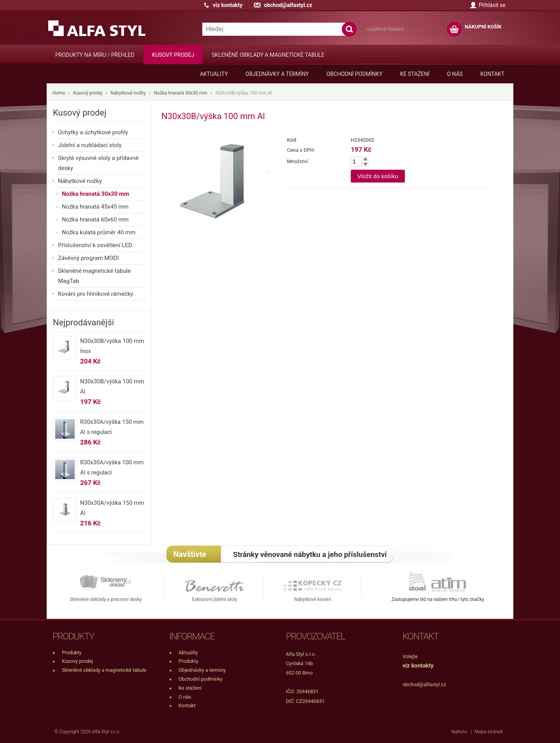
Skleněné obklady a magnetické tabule (268, 55)
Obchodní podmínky (354, 74)
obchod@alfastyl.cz (288, 5)
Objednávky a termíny (277, 74)
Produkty (72, 653)
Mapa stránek (489, 732)
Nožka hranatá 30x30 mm (181, 93)
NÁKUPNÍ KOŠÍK (483, 27)
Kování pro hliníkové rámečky (95, 294)
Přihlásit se (492, 5)
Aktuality (214, 74)
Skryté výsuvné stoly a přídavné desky (98, 163)
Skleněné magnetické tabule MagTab (94, 276)
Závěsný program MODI (88, 258)
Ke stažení (415, 74)
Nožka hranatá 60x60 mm (95, 220)
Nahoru (459, 732)
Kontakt (492, 74)
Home (59, 93)
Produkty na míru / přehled (95, 55)
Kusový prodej (173, 55)
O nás (455, 74)
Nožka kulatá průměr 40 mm (99, 232)
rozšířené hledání (385, 29)
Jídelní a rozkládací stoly (90, 145)
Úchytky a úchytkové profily (93, 132)
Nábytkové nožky (128, 93)
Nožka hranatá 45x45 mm (95, 207)
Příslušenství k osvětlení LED (95, 245)
